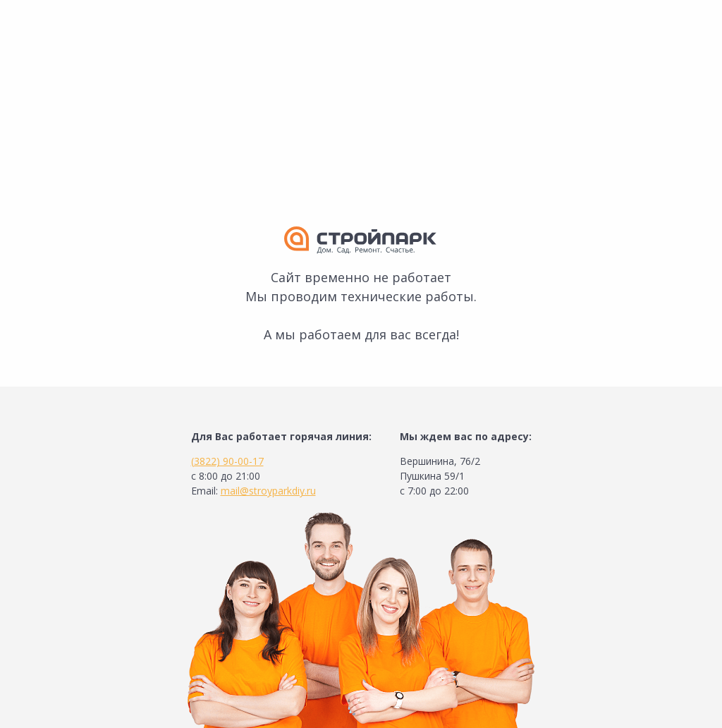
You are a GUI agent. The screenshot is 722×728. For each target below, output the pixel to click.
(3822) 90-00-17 (227, 461)
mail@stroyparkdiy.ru (268, 491)
